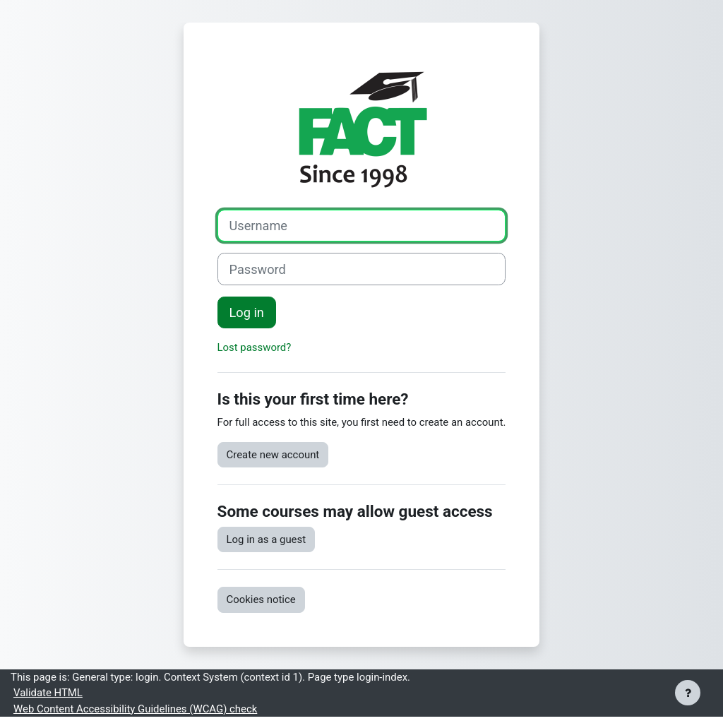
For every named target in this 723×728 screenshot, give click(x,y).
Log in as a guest (267, 539)
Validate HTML (48, 693)
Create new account (273, 455)
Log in (247, 312)
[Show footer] (688, 693)
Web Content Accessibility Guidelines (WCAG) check (135, 709)
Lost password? (255, 347)
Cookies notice (261, 599)
